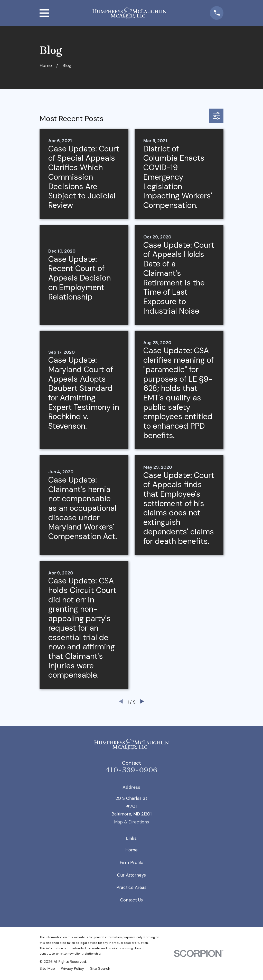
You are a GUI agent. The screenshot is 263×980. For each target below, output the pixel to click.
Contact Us (131, 900)
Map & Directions (131, 822)
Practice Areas (131, 887)
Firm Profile (131, 862)
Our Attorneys (131, 875)
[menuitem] (47, 968)
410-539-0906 (131, 770)
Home (131, 850)
